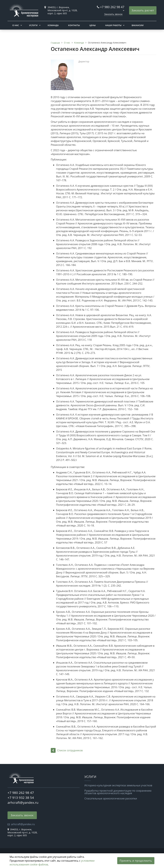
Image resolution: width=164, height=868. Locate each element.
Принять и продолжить (136, 861)
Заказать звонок (113, 14)
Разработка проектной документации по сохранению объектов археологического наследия (118, 792)
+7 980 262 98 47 (112, 7)
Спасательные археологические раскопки (111, 798)
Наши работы (113, 25)
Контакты (74, 25)
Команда (53, 25)
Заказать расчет (143, 10)
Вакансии (138, 25)
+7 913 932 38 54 (21, 798)
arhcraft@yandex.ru (23, 802)
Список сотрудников (67, 750)
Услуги (33, 25)
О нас (16, 25)
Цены (92, 25)
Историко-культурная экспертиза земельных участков (118, 785)
